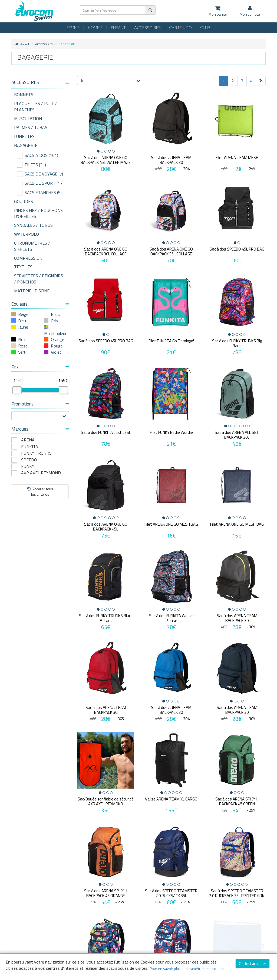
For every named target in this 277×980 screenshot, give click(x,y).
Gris (54, 321)
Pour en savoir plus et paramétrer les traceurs (187, 969)
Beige (23, 314)
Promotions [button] (40, 404)
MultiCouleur (55, 333)
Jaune (23, 327)
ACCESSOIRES (147, 28)
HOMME (95, 28)
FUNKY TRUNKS (36, 453)
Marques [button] (40, 429)
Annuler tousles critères (40, 491)
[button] (40, 82)
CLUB (205, 28)
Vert (22, 352)
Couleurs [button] (40, 304)
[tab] (40, 85)
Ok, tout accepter (253, 963)
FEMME (73, 28)
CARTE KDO (180, 28)
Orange (57, 339)
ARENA (28, 440)
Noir (22, 339)
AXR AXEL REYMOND (41, 473)
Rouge (57, 346)
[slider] (17, 390)
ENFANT (118, 28)
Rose (23, 346)
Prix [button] (40, 367)
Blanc (56, 314)
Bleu (22, 321)
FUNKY (28, 466)
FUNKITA (30, 447)
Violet (56, 352)
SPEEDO (29, 460)
